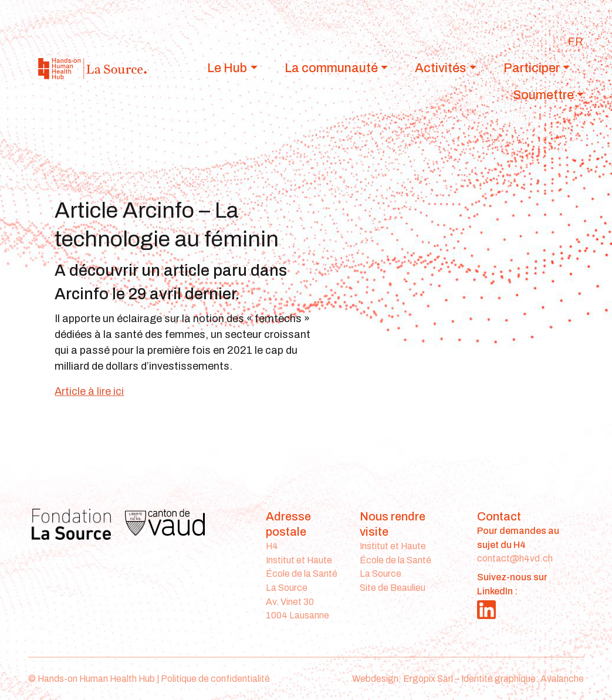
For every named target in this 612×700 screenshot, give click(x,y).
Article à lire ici (89, 391)
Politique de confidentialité (215, 679)
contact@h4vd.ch (515, 558)
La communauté (331, 68)
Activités (440, 68)
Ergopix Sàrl (428, 679)
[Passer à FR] (575, 42)
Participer (532, 68)
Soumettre (543, 95)
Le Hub (227, 68)
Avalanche (562, 679)
